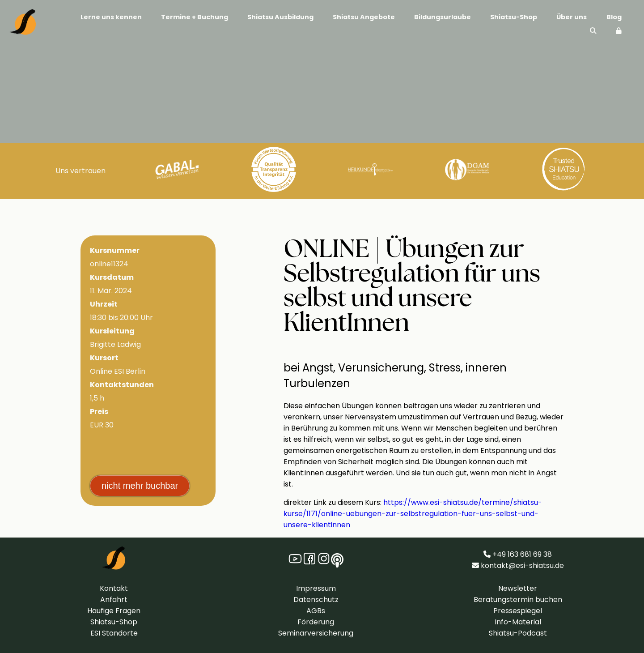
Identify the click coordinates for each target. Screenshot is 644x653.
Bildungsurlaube (443, 17)
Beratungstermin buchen (518, 600)
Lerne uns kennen (111, 17)
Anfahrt (114, 600)
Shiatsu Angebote (364, 17)
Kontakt (114, 588)
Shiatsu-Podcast (518, 633)
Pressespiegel (518, 611)
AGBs (316, 611)
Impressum (316, 588)
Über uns (572, 17)
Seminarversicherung (316, 633)
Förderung (316, 622)
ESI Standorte (114, 633)
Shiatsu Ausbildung (280, 17)
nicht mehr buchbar (140, 486)
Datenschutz (316, 600)
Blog (614, 17)
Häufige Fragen (114, 611)
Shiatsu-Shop (514, 17)
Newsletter (518, 588)
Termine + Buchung (195, 17)
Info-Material (518, 622)
